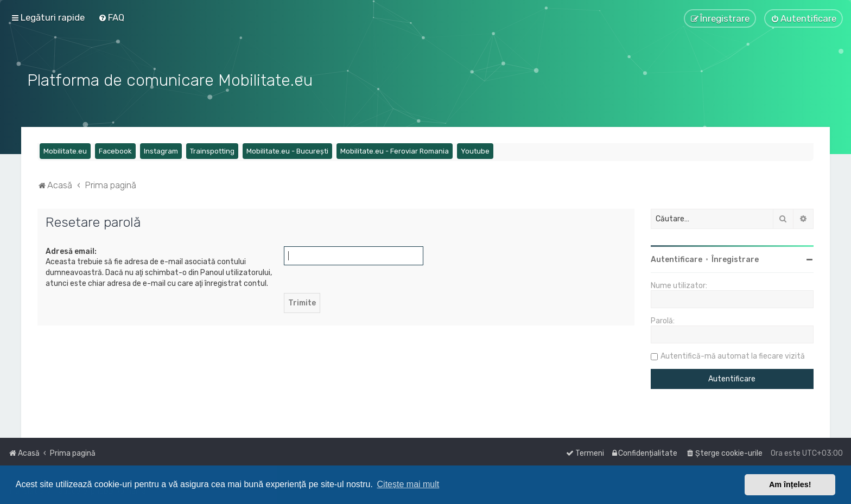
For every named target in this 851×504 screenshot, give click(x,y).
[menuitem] (111, 17)
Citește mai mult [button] (408, 484)
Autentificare (677, 259)
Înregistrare (735, 259)
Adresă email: (71, 250)
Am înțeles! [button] (790, 484)
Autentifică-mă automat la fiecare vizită (733, 355)
